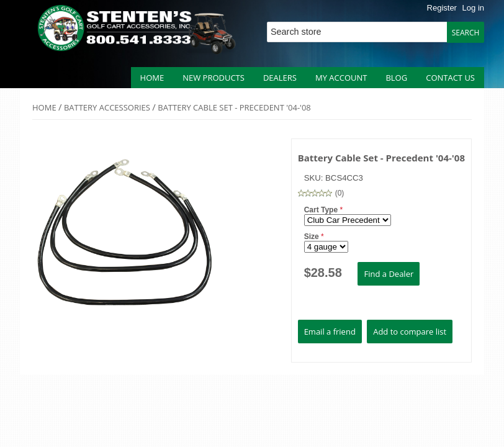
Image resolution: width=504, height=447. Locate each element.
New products (214, 78)
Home (152, 78)
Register (442, 8)
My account (341, 78)
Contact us (450, 78)
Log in (473, 8)
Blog (396, 78)
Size (313, 237)
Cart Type (322, 210)
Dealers (280, 78)
